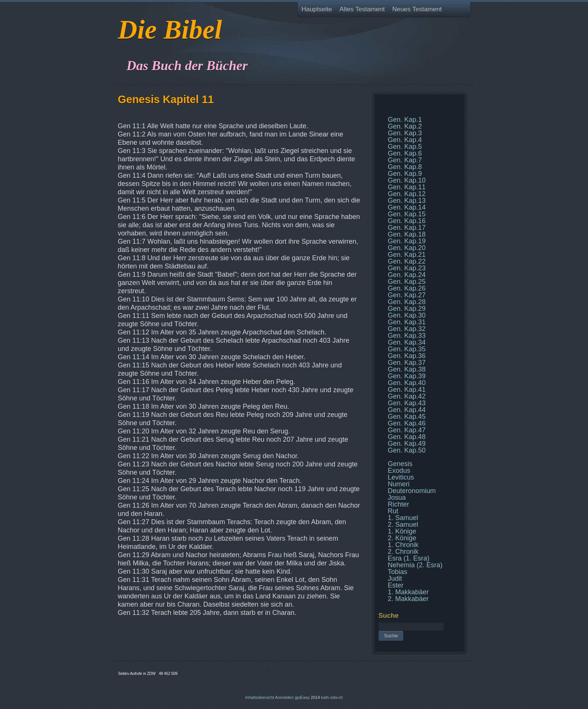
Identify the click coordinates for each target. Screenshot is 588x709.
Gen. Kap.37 (407, 363)
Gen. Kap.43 (407, 403)
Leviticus (401, 477)
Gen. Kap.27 (407, 295)
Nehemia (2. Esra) (415, 565)
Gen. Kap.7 (405, 160)
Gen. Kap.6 (405, 153)
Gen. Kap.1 (405, 120)
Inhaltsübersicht (260, 697)
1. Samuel (403, 518)
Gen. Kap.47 (407, 430)
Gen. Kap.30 (407, 315)
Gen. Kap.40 (407, 383)
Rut (393, 511)
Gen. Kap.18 (407, 234)
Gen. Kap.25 (407, 282)
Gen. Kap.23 (407, 268)
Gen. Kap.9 (405, 174)
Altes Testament (362, 9)
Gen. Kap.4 (405, 140)
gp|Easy (302, 697)
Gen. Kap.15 (407, 214)
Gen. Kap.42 (407, 396)
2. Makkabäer (408, 599)
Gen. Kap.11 (407, 187)
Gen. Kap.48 (407, 437)
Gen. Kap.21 (407, 255)
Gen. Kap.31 (407, 322)
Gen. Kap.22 (407, 261)
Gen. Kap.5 (405, 147)
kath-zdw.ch (332, 697)
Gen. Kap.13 (407, 201)
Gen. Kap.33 (407, 336)
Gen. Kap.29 (407, 309)
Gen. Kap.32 (407, 329)
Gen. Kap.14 (407, 207)
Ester (396, 585)
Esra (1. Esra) (409, 558)
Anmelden (284, 697)
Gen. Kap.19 (407, 241)
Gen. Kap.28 (407, 302)
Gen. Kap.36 (407, 356)
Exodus (399, 471)
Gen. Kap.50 (407, 450)
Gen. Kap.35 (407, 349)
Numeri (399, 484)
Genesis (400, 464)
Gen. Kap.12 (407, 194)
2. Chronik (403, 552)
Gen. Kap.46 (407, 423)
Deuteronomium (412, 491)
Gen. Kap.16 (407, 221)
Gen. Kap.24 (407, 275)
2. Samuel (403, 525)
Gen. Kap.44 (407, 410)
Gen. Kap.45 (407, 417)
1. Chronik (403, 545)
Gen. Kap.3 (405, 133)
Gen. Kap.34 (407, 342)
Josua (397, 498)
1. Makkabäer (408, 592)
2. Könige (402, 538)
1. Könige (402, 531)
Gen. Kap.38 (407, 369)
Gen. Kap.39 (407, 376)
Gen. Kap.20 (407, 248)
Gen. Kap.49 (407, 444)
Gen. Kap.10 (407, 180)
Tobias (397, 572)
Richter (398, 504)
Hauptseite (317, 9)
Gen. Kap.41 (407, 390)
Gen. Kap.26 (407, 288)
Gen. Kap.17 (407, 228)
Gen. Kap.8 (405, 167)
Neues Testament (417, 9)
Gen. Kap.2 (405, 126)
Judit (395, 579)
